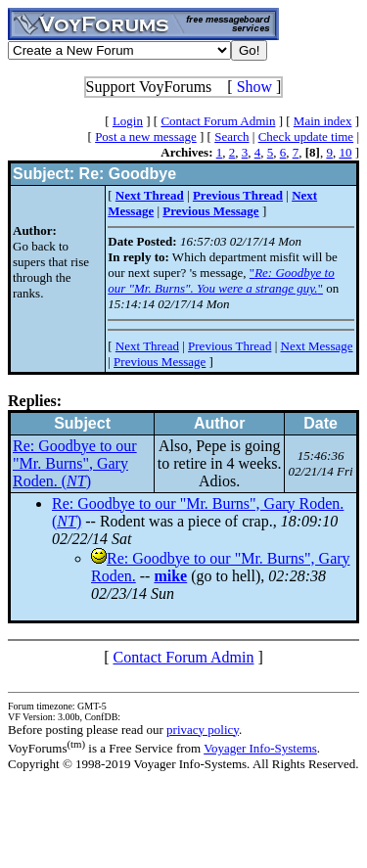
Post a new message (146, 137)
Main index (323, 121)
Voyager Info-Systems (260, 748)
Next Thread (147, 346)
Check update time (306, 137)
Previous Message (160, 362)
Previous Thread (229, 346)
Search (231, 137)
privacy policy (203, 730)
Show (254, 87)
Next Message (317, 346)
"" (221, 280)
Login (128, 121)
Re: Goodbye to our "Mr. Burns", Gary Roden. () (75, 463)
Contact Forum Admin (218, 121)
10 (345, 152)
